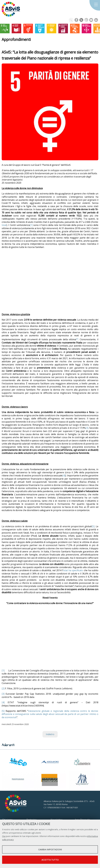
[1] (31, 225)
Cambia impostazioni (50, 849)
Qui (4, 836)
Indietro (50, 734)
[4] (64, 476)
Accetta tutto (50, 860)
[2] (3, 688)
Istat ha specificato (73, 570)
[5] (93, 526)
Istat (4, 225)
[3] (87, 428)
